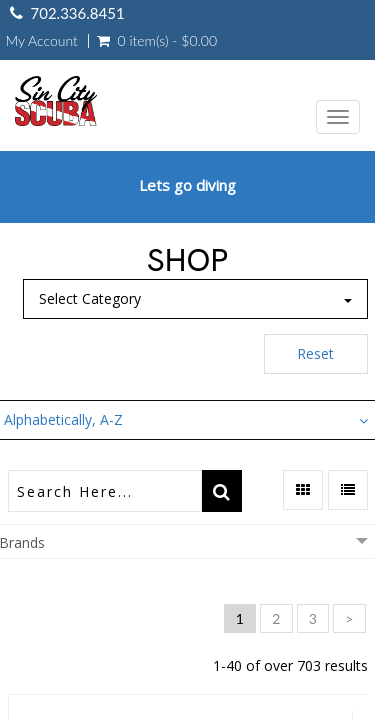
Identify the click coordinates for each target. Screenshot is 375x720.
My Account (42, 41)
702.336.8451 (78, 13)
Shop (187, 260)
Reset (315, 353)
